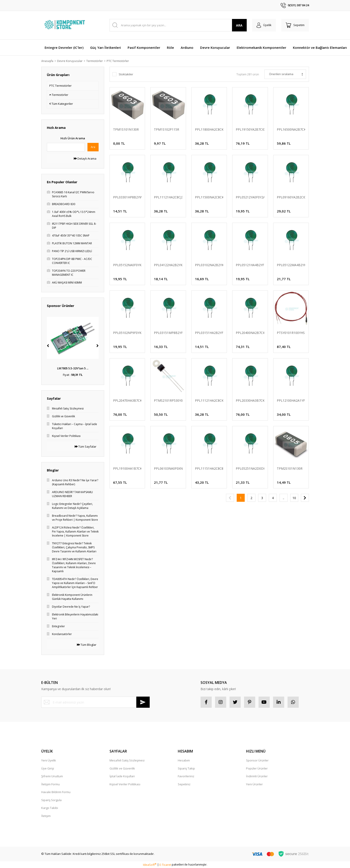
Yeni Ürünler (254, 784)
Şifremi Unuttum (52, 776)
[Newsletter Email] (95, 702)
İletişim (46, 816)
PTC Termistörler (119, 61)
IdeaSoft (150, 865)
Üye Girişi (48, 768)
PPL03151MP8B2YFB (168, 333)
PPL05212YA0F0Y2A (250, 197)
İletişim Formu (51, 784)
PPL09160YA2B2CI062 (291, 197)
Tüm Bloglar (87, 645)
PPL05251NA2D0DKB (250, 468)
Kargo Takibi (50, 808)
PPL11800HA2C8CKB (209, 129)
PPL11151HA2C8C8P (209, 468)
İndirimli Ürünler (257, 776)
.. (284, 498)
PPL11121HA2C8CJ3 (168, 197)
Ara (93, 147)
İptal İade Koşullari (122, 776)
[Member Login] (264, 25)
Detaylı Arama (85, 158)
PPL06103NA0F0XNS (168, 468)
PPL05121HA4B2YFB (250, 265)
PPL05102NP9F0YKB (127, 333)
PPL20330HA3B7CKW (250, 400)
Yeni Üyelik (49, 760)
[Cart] (295, 25)
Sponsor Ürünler (257, 760)
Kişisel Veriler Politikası (125, 784)
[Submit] (143, 702)
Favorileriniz (186, 776)
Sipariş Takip (186, 768)
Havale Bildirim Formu (56, 792)
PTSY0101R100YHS (291, 333)
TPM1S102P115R (167, 129)
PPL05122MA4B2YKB (291, 265)
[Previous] (48, 346)
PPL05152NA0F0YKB (127, 265)
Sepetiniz (184, 784)
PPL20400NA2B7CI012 (250, 333)
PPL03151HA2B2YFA (209, 333)
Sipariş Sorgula (51, 800)
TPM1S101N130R (126, 129)
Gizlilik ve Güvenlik (122, 768)
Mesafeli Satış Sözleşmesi (127, 760)
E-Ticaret (165, 865)
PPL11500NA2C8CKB (209, 197)
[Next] (97, 346)
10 (294, 498)
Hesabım (184, 760)
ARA (239, 25)
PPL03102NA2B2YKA (209, 265)
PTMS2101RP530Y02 (168, 400)
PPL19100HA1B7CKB (127, 468)
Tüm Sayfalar (86, 446)
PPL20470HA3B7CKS (127, 400)
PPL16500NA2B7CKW (291, 129)
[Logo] (65, 25)
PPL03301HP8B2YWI (127, 197)
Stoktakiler (126, 74)
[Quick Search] (66, 147)
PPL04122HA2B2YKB (168, 265)
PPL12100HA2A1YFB (291, 400)
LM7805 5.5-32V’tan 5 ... (73, 368)
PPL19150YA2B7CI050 (250, 129)
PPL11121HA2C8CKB (209, 400)
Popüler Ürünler (257, 768)
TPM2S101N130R (290, 468)
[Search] (178, 25)
